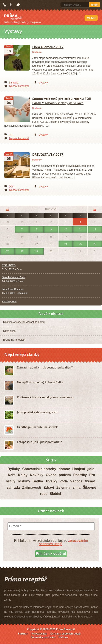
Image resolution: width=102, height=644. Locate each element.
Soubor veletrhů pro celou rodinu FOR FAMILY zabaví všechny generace (62, 101)
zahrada (13, 487)
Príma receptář (13, 17)
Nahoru (63, 637)
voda (64, 481)
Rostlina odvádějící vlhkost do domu (24, 322)
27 (7, 251)
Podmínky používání (43, 637)
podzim (65, 475)
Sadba (38, 481)
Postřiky (80, 475)
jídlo (91, 469)
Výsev (90, 481)
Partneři (23, 634)
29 (37, 251)
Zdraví (49, 487)
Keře (12, 475)
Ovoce (51, 475)
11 (80, 229)
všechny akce (9, 301)
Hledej (95, 5)
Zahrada (14, 83)
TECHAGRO (9, 265)
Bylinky (14, 469)
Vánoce (76, 481)
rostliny (24, 481)
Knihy (23, 475)
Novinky (37, 475)
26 (95, 244)
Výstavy (43, 83)
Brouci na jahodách (14, 340)
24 (66, 244)
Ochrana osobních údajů (66, 634)
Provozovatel (39, 634)
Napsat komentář (19, 86)
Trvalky (51, 481)
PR (11, 135)
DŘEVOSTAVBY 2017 (48, 154)
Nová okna (9, 331)
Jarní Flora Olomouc (13, 289)
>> (95, 209)
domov (64, 469)
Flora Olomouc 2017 (48, 47)
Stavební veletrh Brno (14, 277)
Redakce (37, 52)
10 (66, 229)
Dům (12, 187)
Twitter (18, 5)
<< (7, 209)
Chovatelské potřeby (39, 469)
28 (22, 251)
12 (95, 229)
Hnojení (79, 469)
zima (77, 487)
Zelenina (63, 487)
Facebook (11, 5)
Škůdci (55, 494)
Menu (91, 18)
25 (80, 244)
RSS (5, 5)
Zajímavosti (32, 487)
